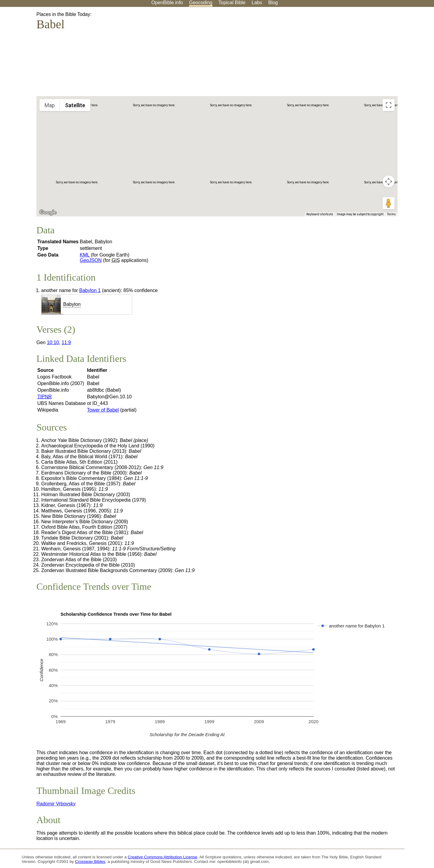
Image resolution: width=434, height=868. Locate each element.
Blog (273, 3)
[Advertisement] (373, 54)
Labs (257, 3)
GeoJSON (91, 260)
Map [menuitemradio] (50, 105)
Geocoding (201, 3)
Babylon (72, 304)
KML (85, 255)
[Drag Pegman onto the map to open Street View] (389, 203)
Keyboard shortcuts (320, 214)
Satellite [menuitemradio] (75, 105)
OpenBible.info (167, 3)
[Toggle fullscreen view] (389, 105)
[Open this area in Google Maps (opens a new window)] (48, 213)
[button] (242, 119)
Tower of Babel (103, 410)
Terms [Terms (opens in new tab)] (391, 214)
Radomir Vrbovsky (56, 804)
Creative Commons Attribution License (162, 857)
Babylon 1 (90, 290)
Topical (232, 3)
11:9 (66, 342)
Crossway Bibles (90, 862)
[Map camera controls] (389, 182)
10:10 (53, 342)
